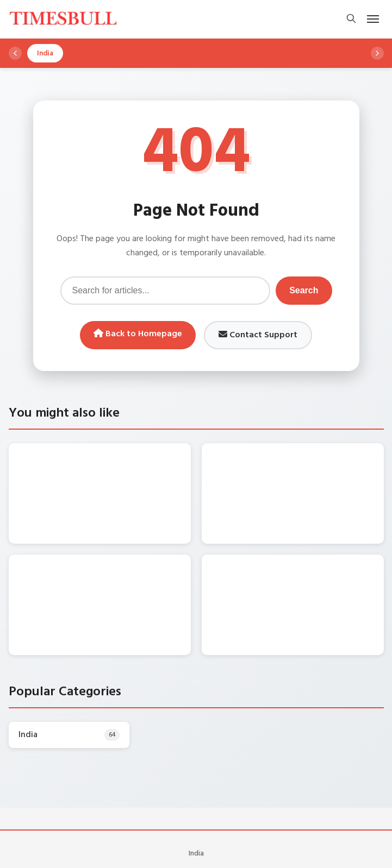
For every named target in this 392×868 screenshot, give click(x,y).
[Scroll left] (15, 53)
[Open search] (351, 19)
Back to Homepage (138, 334)
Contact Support (258, 335)
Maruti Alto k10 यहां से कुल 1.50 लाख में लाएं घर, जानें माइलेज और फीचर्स (313, 468)
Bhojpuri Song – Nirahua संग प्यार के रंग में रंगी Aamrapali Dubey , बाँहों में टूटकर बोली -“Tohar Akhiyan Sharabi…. (116, 474)
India (196, 808)
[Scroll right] (377, 53)
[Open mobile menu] (373, 19)
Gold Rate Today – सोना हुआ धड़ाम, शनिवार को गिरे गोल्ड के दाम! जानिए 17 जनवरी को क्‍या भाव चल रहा (316, 562)
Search (304, 290)
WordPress (220, 851)
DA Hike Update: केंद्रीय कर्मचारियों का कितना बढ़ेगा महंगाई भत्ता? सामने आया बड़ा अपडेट (122, 557)
